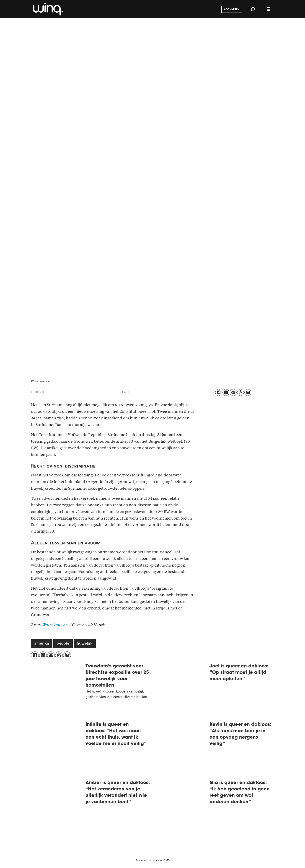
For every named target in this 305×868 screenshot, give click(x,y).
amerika (42, 644)
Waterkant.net (56, 625)
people (63, 644)
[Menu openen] (269, 9)
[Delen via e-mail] (233, 392)
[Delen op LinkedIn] (226, 392)
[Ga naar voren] (47, 9)
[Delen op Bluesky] (248, 392)
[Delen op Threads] (240, 392)
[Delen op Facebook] (219, 392)
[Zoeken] (253, 9)
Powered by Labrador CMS (153, 861)
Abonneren (232, 10)
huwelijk (85, 644)
